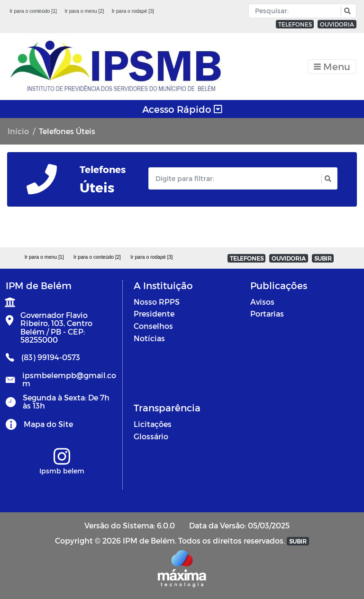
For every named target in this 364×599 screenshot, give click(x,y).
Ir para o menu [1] (44, 257)
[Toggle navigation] (332, 67)
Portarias (267, 313)
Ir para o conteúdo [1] (33, 11)
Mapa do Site (48, 424)
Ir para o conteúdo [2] (97, 257)
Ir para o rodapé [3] (133, 11)
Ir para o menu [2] (84, 11)
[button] (346, 11)
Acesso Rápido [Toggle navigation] (182, 109)
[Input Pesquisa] (297, 11)
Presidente (154, 313)
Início (18, 131)
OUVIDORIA (337, 24)
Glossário (151, 436)
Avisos (262, 302)
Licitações (153, 424)
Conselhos (153, 326)
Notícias (149, 338)
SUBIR (323, 258)
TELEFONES (295, 24)
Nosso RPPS (157, 302)
